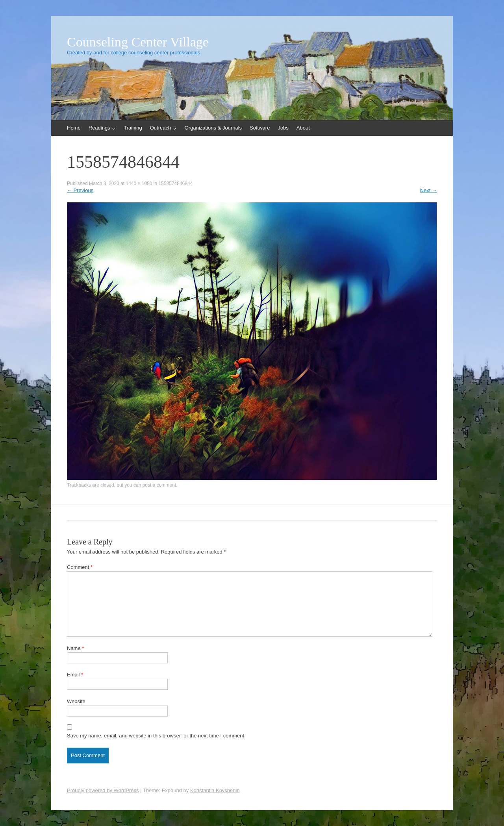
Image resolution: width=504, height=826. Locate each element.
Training (133, 128)
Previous (80, 190)
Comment (80, 567)
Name (75, 648)
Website (76, 701)
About (303, 128)
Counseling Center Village (138, 42)
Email (75, 675)
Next (429, 190)
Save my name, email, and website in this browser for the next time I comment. (156, 736)
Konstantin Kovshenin (215, 790)
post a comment (159, 485)
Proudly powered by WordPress (103, 790)
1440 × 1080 (139, 183)
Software (260, 128)
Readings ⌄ (102, 128)
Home (74, 128)
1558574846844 (176, 183)
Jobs (283, 128)
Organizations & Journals (213, 128)
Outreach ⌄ (163, 128)
